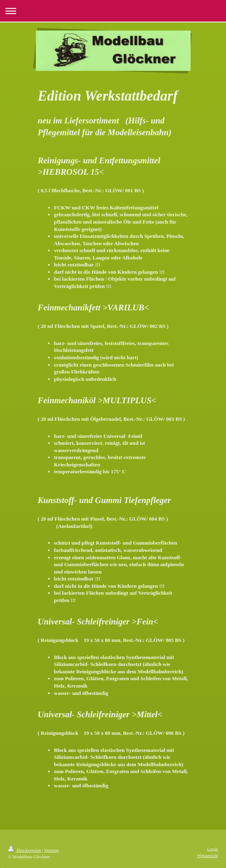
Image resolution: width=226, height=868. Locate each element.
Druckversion (25, 850)
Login (213, 849)
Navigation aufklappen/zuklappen (113, 11)
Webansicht (207, 855)
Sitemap (51, 850)
